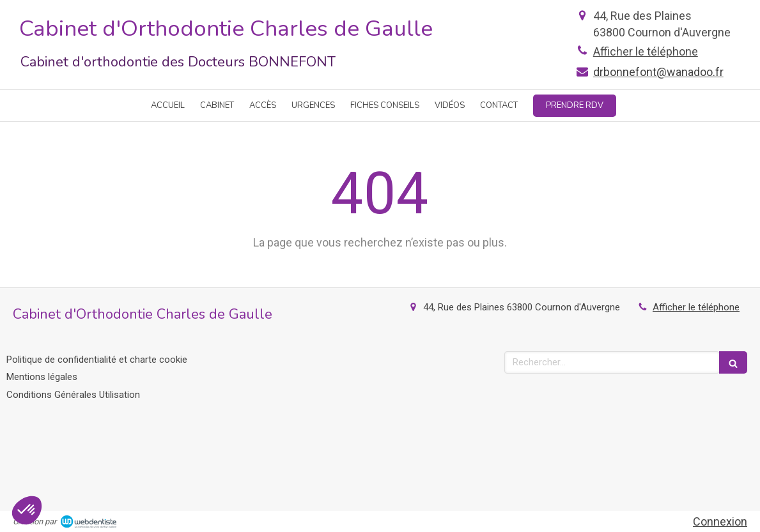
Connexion (720, 521)
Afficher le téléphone (646, 51)
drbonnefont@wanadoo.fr (658, 72)
